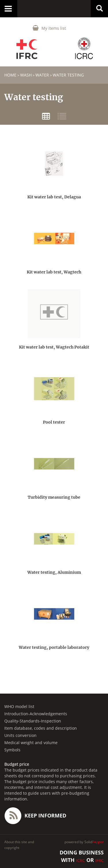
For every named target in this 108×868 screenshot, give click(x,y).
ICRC (80, 860)
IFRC (100, 860)
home (10, 75)
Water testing (68, 75)
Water (42, 75)
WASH (26, 75)
